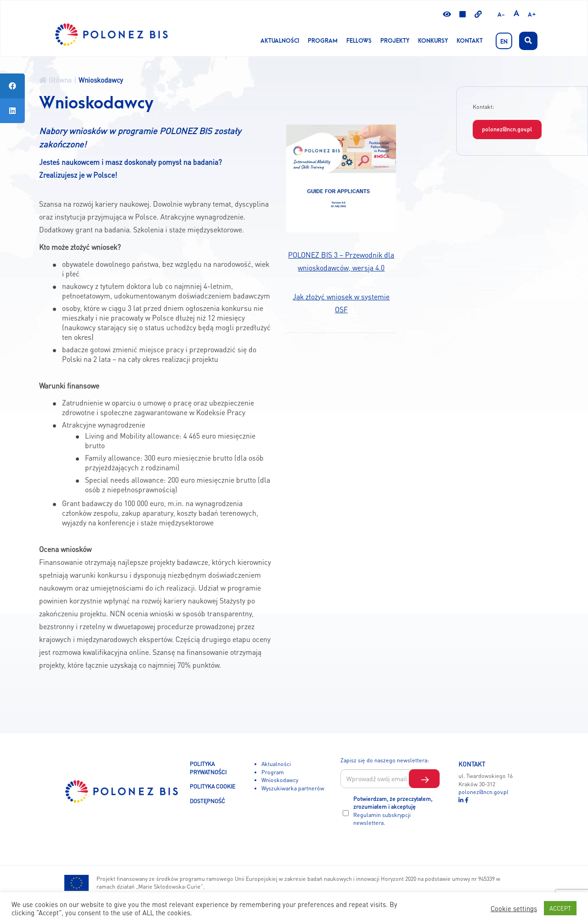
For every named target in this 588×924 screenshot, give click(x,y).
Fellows (359, 41)
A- (501, 15)
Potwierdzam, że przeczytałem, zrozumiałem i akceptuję (393, 811)
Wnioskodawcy (280, 780)
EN (504, 42)
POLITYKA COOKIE (212, 786)
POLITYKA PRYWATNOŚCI (208, 768)
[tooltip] (12, 86)
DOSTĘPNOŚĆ (207, 801)
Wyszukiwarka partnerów (293, 788)
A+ (532, 15)
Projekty (395, 41)
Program (323, 41)
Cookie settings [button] (514, 908)
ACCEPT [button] (560, 908)
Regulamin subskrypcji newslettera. (382, 819)
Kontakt (470, 41)
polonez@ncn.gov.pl (507, 129)
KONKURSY (433, 41)
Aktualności (280, 41)
